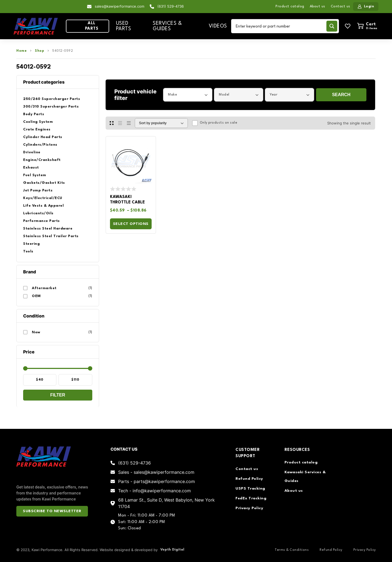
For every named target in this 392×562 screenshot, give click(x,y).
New (36, 332)
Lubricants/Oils (38, 213)
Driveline (32, 152)
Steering (31, 244)
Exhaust (31, 168)
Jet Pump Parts (38, 190)
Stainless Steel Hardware (48, 229)
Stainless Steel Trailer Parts (51, 236)
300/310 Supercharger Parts (51, 107)
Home (22, 51)
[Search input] (280, 26)
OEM (36, 296)
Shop (39, 51)
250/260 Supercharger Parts (52, 99)
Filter (58, 395)
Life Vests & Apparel (43, 206)
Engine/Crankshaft (42, 160)
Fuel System (35, 175)
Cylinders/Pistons (40, 145)
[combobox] (188, 95)
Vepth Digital (172, 550)
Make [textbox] (172, 95)
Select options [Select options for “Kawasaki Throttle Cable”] (131, 224)
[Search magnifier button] (332, 26)
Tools (28, 251)
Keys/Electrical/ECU (43, 198)
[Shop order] (161, 123)
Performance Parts (42, 221)
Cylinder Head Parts (43, 137)
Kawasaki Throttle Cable (127, 200)
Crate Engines (37, 129)
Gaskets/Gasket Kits (44, 183)
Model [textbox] (224, 95)
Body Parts (34, 114)
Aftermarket (44, 288)
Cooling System (38, 122)
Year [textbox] (274, 95)
